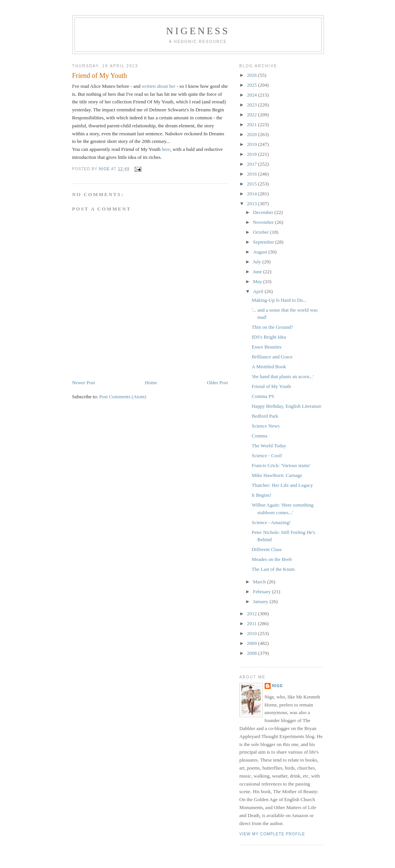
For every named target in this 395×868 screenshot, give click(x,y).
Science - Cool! (267, 455)
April (259, 291)
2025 (253, 85)
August (261, 252)
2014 (253, 194)
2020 (253, 134)
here (166, 149)
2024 (253, 95)
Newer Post (84, 383)
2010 (253, 633)
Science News (266, 426)
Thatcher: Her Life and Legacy (282, 485)
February (262, 592)
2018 (253, 154)
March (260, 582)
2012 (253, 614)
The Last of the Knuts (273, 569)
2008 (253, 653)
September (264, 242)
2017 (253, 164)
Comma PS (263, 396)
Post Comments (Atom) (123, 397)
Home (151, 383)
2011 (253, 623)
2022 (253, 115)
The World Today (269, 446)
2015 (253, 184)
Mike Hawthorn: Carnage (277, 475)
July (258, 262)
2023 (253, 105)
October (261, 232)
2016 (253, 174)
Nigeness (198, 31)
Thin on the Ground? (272, 327)
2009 (253, 643)
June (258, 272)
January (261, 601)
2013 (253, 204)
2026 (253, 75)
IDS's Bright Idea (269, 337)
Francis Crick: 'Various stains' (281, 465)
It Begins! (262, 495)
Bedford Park (265, 416)
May (258, 281)
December (264, 212)
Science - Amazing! (271, 522)
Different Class (267, 549)
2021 (253, 124)
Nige (278, 686)
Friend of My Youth (271, 386)
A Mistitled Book (269, 367)
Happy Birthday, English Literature (286, 406)
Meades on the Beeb (272, 559)
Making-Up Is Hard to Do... (279, 300)
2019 (253, 144)
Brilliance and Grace (272, 357)
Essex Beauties (267, 347)
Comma (259, 436)
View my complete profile (272, 834)
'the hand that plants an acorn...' (283, 376)
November (264, 222)
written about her (159, 86)
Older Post (217, 383)
